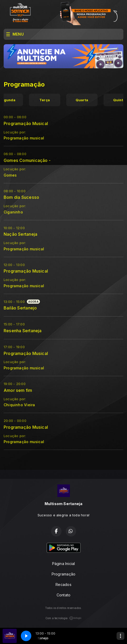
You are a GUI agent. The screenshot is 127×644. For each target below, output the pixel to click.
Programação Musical (26, 123)
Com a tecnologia (63, 618)
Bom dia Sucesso (21, 197)
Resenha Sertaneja (23, 331)
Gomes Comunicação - (27, 160)
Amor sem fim (18, 390)
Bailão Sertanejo (20, 308)
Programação (63, 574)
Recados (63, 584)
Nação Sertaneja (20, 234)
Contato (63, 595)
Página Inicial (64, 564)
